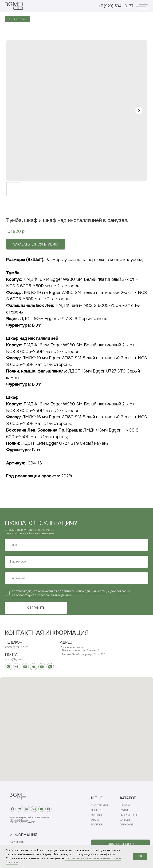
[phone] (76, 562)
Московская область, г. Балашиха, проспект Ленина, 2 (79, 649)
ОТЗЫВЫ (96, 815)
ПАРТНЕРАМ (17, 842)
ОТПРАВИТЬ (36, 608)
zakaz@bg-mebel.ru (17, 659)
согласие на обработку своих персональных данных (71, 593)
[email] (76, 578)
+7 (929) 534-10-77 (116, 6)
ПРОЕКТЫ (97, 810)
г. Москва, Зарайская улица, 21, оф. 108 (82, 654)
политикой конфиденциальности (83, 591)
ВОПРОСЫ (97, 825)
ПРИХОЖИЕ (127, 825)
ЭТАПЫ (95, 820)
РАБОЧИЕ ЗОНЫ (129, 815)
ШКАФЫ (125, 806)
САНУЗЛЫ (126, 820)
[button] (120, 844)
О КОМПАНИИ (99, 806)
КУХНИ (124, 810)
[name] (76, 545)
